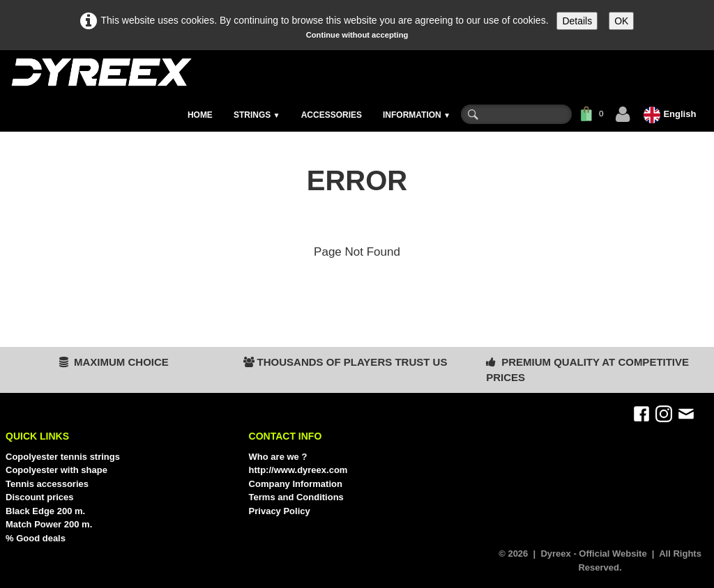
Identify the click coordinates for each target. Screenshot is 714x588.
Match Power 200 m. (49, 524)
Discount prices (40, 497)
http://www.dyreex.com (298, 470)
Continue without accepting (357, 35)
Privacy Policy (280, 511)
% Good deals (36, 538)
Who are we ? (278, 457)
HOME (200, 115)
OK (621, 21)
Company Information (296, 484)
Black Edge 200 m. (45, 511)
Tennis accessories (47, 484)
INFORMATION (417, 115)
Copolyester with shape (56, 470)
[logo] (101, 72)
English (671, 114)
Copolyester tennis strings (63, 457)
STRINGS (257, 115)
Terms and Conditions (296, 497)
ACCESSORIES (332, 115)
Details (577, 21)
